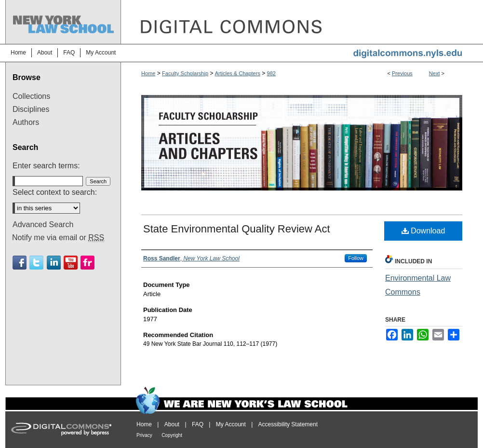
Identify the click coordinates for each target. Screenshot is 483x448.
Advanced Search (43, 224)
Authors (26, 122)
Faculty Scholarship (185, 73)
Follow (356, 258)
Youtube (71, 263)
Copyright (172, 435)
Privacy (144, 435)
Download (423, 231)
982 (271, 73)
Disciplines (31, 109)
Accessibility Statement (288, 424)
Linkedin (54, 263)
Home (148, 73)
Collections (31, 96)
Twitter (36, 263)
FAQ (198, 424)
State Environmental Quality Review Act (237, 229)
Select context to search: (55, 192)
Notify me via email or (58, 238)
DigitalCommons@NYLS (299, 22)
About (172, 424)
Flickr (87, 263)
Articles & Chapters (238, 73)
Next (435, 73)
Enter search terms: (46, 166)
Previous (402, 73)
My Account (231, 424)
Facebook (20, 263)
